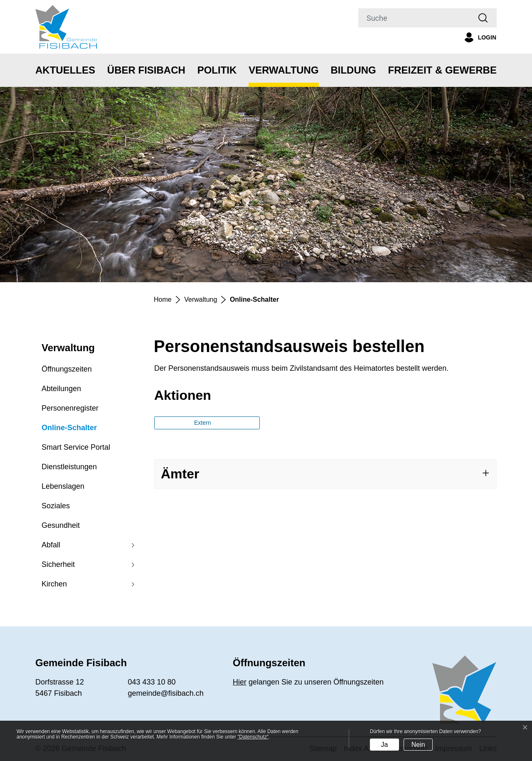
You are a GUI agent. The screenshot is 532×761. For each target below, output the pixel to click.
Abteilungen (61, 389)
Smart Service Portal (76, 447)
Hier (240, 682)
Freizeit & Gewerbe (442, 70)
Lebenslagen (63, 486)
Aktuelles (65, 70)
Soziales (56, 506)
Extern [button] (203, 423)
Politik (217, 70)
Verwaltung (283, 70)
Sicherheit (58, 564)
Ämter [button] (180, 474)
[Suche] (414, 18)
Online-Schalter (69, 431)
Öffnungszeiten (67, 369)
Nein (418, 745)
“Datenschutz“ (253, 737)
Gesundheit (61, 525)
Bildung (353, 70)
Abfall (51, 545)
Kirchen (54, 584)
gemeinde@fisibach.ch (166, 693)
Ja (384, 745)
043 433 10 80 (152, 682)
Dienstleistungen (69, 467)
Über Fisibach (146, 70)
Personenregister (70, 408)
